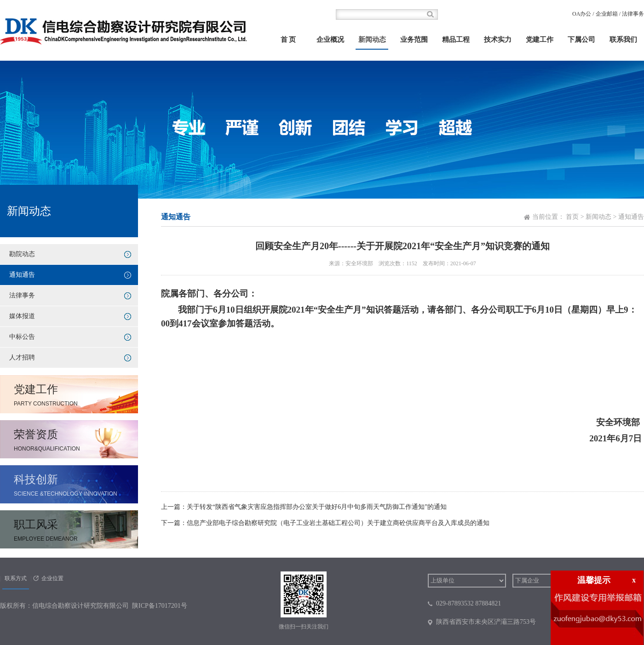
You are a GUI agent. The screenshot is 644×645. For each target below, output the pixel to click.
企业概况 (330, 40)
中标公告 (22, 337)
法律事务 (633, 14)
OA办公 (582, 14)
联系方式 (16, 578)
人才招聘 (22, 357)
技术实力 (498, 40)
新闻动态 (372, 40)
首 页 (288, 40)
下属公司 (581, 40)
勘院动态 (22, 254)
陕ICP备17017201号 (160, 606)
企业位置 (52, 578)
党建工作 (540, 40)
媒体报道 (22, 316)
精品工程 (456, 40)
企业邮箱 (607, 14)
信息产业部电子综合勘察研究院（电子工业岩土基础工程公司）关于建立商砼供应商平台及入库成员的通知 (338, 523)
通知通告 (22, 275)
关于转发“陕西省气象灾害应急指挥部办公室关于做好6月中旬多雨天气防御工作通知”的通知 (317, 507)
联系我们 (623, 40)
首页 (572, 217)
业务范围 (414, 40)
